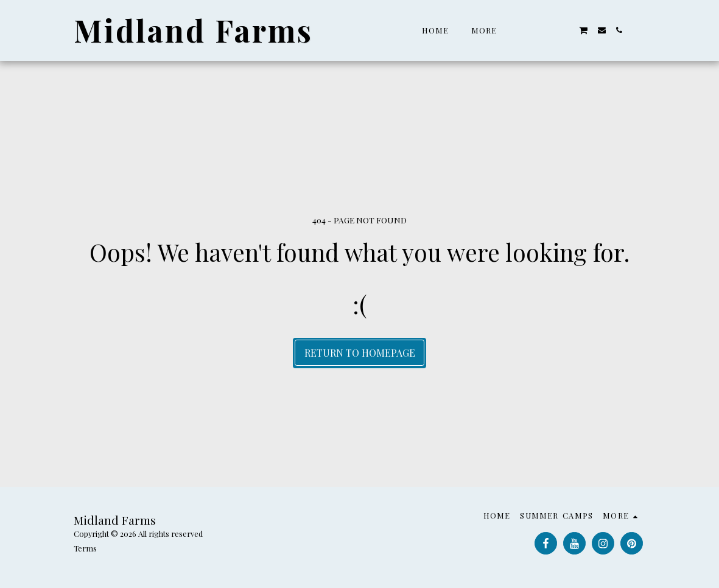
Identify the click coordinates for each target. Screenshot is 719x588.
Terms (85, 548)
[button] (530, 30)
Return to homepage (360, 353)
